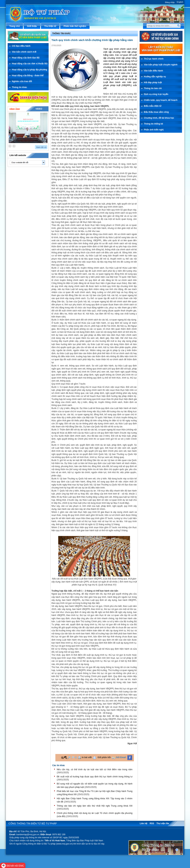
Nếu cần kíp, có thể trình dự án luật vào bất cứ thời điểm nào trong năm (95, 769)
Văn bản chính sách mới (24, 52)
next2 (14, 146)
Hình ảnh (15, 109)
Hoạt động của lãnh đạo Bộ (26, 58)
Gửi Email (121, 757)
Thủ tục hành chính (154, 59)
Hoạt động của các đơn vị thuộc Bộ (30, 64)
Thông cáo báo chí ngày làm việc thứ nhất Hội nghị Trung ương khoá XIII (95, 806)
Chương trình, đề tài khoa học (159, 118)
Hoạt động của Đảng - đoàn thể (28, 76)
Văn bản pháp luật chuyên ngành (161, 65)
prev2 (10, 146)
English (180, 2)
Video (39, 109)
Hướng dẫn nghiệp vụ (155, 77)
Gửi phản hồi (104, 757)
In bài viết (87, 757)
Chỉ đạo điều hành (21, 46)
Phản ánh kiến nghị (154, 130)
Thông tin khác (19, 87)
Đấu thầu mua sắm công (156, 112)
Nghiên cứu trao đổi (22, 81)
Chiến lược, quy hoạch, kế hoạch (161, 100)
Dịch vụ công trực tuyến (156, 94)
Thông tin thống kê (153, 124)
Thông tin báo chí (153, 88)
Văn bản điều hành (153, 71)
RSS (152, 823)
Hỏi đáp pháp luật (153, 82)
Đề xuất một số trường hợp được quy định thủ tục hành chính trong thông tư (95, 777)
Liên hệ (144, 823)
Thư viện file (163, 823)
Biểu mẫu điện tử (153, 106)
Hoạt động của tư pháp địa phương (30, 70)
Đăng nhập (170, 2)
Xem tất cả (41, 147)
